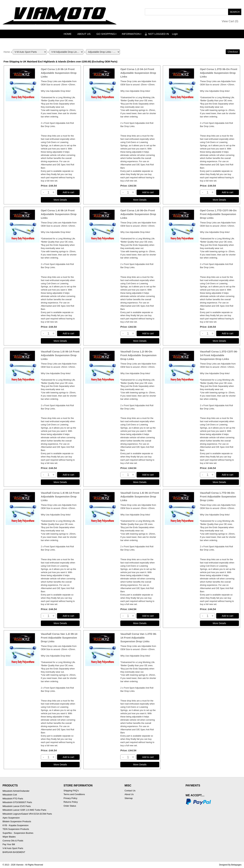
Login (175, 34)
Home (68, 34)
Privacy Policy (70, 798)
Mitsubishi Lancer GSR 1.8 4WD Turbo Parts (24, 810)
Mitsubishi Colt (10, 795)
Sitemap (129, 798)
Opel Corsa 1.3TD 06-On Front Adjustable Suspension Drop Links (219, 73)
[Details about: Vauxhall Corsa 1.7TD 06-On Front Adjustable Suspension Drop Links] (219, 623)
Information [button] (132, 34)
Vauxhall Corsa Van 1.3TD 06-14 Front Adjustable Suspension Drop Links (139, 638)
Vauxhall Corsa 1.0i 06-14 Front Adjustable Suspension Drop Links (60, 355)
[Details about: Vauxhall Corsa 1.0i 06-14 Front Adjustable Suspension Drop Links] (60, 482)
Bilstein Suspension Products (17, 821)
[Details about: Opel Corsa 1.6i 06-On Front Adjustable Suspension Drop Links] (140, 341)
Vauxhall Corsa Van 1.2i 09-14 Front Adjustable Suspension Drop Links (59, 638)
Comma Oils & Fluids (13, 841)
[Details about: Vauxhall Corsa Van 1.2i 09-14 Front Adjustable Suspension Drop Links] (60, 765)
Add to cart (68, 192)
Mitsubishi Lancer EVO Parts (17, 806)
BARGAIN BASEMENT (14, 852)
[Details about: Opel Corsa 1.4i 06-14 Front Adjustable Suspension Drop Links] (60, 341)
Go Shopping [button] (106, 34)
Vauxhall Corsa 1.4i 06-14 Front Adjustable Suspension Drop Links (60, 496)
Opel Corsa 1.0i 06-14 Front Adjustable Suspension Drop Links (59, 73)
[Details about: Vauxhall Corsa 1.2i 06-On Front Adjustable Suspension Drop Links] (140, 482)
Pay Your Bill (9, 844)
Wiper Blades (9, 837)
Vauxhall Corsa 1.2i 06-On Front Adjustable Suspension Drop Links (138, 355)
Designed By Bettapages (230, 865)
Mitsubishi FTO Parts (13, 799)
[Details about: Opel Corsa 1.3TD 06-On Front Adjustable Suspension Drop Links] (219, 200)
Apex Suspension (11, 818)
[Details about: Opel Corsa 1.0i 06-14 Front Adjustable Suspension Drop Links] (60, 200)
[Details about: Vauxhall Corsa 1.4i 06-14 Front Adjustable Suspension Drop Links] (60, 623)
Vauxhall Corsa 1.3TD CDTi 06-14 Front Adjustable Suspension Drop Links (219, 355)
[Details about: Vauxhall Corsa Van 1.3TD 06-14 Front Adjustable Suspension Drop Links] (140, 765)
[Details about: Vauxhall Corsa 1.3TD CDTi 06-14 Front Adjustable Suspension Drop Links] (219, 482)
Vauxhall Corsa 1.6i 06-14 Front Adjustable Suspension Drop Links (140, 496)
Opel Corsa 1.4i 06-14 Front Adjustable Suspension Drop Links (59, 214)
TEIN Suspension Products (16, 829)
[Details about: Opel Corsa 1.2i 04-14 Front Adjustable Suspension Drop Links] (140, 200)
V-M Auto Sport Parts (13, 848)
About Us (84, 34)
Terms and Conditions (74, 794)
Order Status (70, 806)
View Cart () (230, 21)
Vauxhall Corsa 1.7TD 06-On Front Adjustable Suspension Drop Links (218, 496)
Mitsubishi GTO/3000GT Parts (17, 802)
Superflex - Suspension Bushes (18, 833)
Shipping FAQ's (71, 791)
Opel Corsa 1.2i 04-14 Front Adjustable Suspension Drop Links (138, 73)
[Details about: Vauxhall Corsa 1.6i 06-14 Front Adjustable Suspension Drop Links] (140, 623)
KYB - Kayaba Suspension (16, 825)
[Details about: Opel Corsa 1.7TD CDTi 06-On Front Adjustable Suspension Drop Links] (219, 341)
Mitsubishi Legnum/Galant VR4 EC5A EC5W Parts (27, 814)
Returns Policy (71, 802)
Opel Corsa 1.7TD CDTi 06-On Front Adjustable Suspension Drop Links (218, 214)
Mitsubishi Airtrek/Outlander (16, 791)
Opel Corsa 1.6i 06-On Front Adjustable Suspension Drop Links (138, 214)
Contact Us (130, 791)
